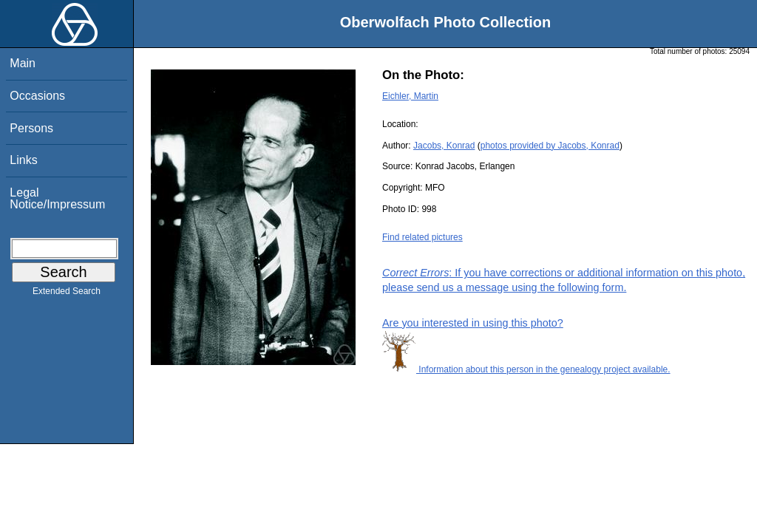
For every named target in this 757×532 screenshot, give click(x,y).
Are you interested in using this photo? (473, 323)
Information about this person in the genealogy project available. (526, 369)
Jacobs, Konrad (444, 146)
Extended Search (67, 294)
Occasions (37, 96)
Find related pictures (422, 237)
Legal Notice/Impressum (57, 198)
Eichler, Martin (410, 96)
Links (23, 160)
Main (23, 63)
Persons (31, 128)
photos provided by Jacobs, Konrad (550, 146)
